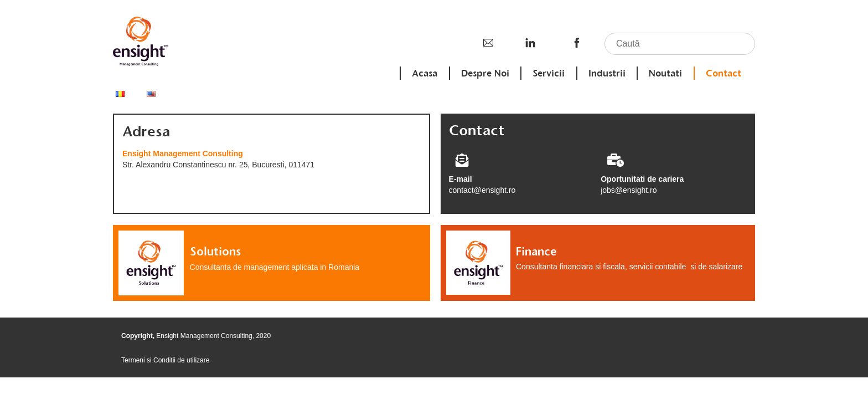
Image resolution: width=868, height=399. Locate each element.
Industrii (607, 73)
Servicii (550, 73)
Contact (724, 73)
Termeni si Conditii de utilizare (165, 360)
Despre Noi (486, 73)
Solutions (215, 251)
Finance (536, 251)
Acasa (426, 73)
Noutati (666, 73)
